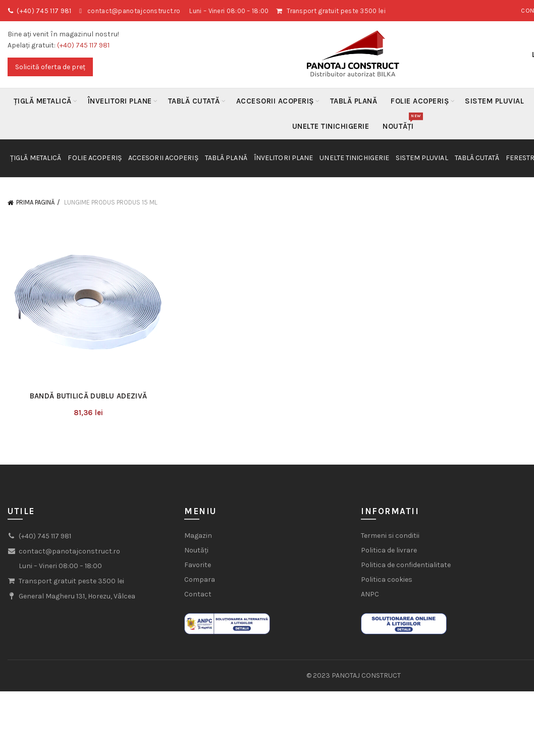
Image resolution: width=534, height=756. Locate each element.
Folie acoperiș (420, 101)
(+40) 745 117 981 (44, 11)
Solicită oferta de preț (50, 67)
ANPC (370, 594)
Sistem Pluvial (494, 101)
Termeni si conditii (390, 536)
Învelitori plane (120, 101)
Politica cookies (387, 579)
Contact (198, 594)
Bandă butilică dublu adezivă (88, 396)
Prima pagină (35, 202)
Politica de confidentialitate (406, 565)
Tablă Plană (354, 101)
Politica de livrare (389, 550)
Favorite (198, 565)
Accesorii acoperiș (275, 101)
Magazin (198, 536)
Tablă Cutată (194, 101)
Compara (200, 579)
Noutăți (402, 122)
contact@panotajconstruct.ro (134, 11)
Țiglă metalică (43, 101)
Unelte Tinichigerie (331, 126)
